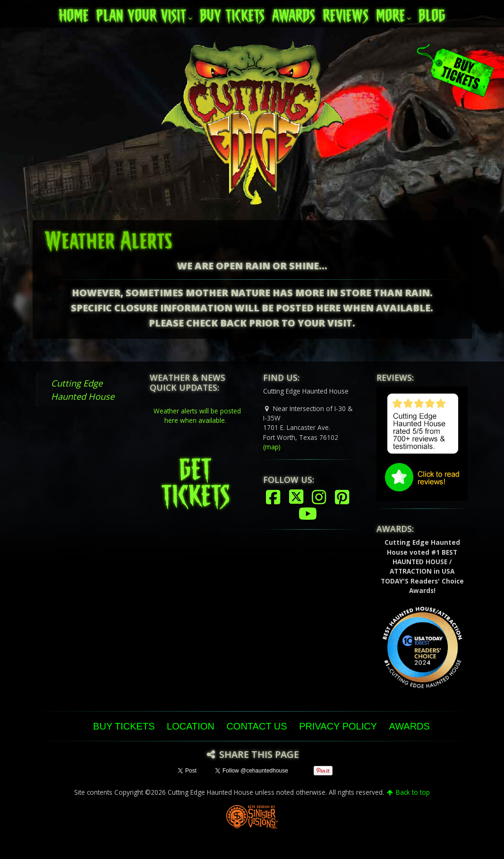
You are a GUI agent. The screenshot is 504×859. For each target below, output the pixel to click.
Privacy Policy (338, 726)
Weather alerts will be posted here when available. (197, 416)
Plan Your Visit (141, 13)
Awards (294, 13)
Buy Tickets (232, 13)
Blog (432, 13)
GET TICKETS (196, 478)
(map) (272, 447)
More (390, 13)
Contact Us (256, 726)
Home (73, 13)
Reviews (346, 13)
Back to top (408, 792)
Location (191, 726)
